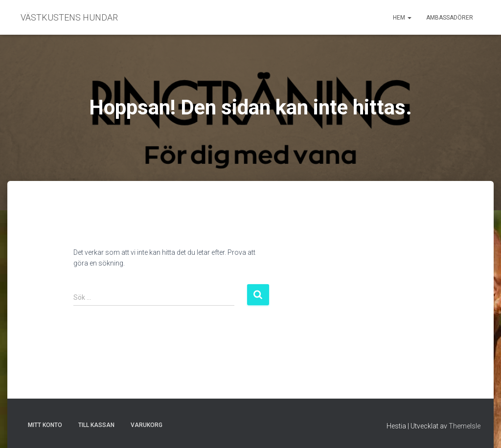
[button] (409, 18)
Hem (402, 18)
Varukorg (147, 425)
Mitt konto (45, 425)
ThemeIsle (465, 426)
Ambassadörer (450, 18)
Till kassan (96, 425)
